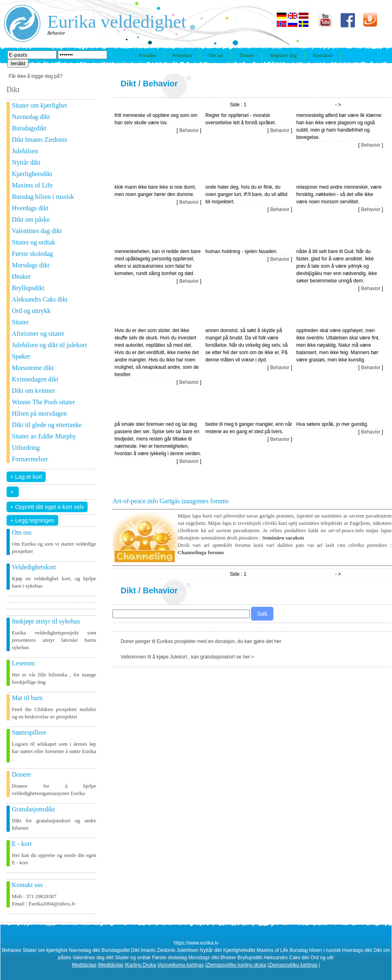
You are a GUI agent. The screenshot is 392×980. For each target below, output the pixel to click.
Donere (247, 55)
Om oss (216, 55)
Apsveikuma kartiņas (181, 965)
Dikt (128, 84)
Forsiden (148, 55)
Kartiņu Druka (141, 965)
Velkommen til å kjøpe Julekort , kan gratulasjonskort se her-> (187, 657)
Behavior (160, 84)
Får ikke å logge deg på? (35, 76)
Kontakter (323, 55)
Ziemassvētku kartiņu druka (236, 965)
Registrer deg (283, 55)
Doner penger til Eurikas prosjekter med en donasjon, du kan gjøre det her (201, 641)
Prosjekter (182, 55)
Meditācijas (84, 965)
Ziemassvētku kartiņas (293, 965)
